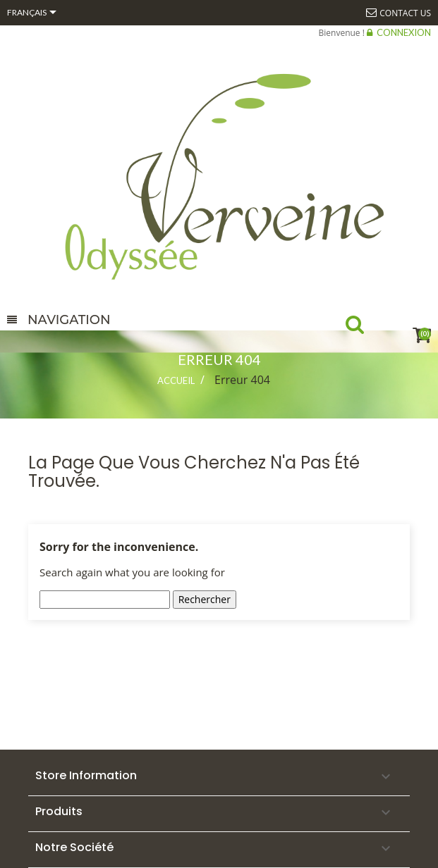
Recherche (367, 328)
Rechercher (205, 599)
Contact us (405, 13)
